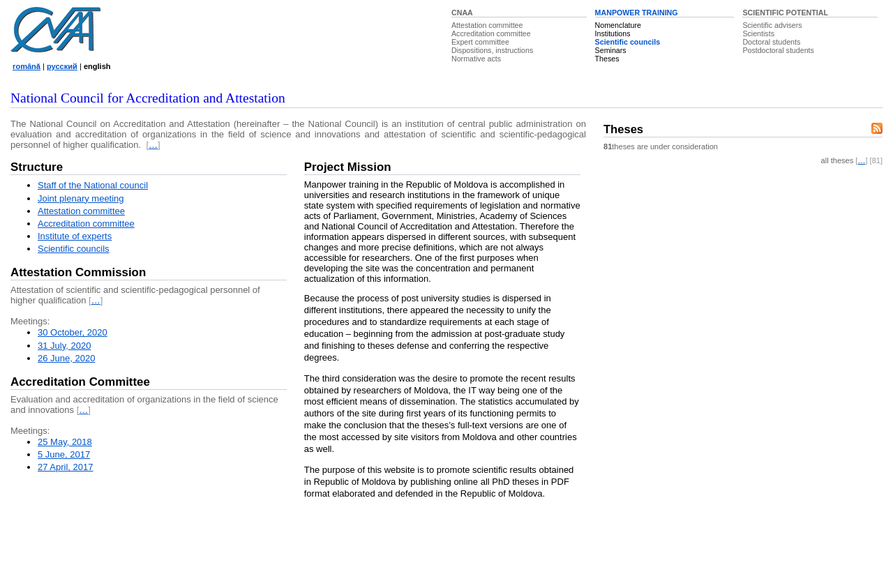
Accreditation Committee (80, 382)
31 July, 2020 (64, 346)
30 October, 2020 (73, 332)
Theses (607, 59)
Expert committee (480, 42)
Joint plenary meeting (81, 198)
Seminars (611, 50)
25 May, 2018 (65, 442)
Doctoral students (771, 42)
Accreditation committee (491, 33)
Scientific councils (628, 42)
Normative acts (476, 59)
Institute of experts (75, 236)
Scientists (758, 33)
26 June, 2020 (66, 358)
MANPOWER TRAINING (637, 13)
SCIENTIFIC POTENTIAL (785, 13)
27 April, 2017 (66, 467)
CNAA (462, 13)
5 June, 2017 (64, 454)
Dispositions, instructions (492, 50)
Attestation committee (487, 25)
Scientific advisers (772, 25)
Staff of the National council (93, 185)
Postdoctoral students (778, 50)
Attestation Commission (78, 272)
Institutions (613, 33)
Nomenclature (618, 25)
